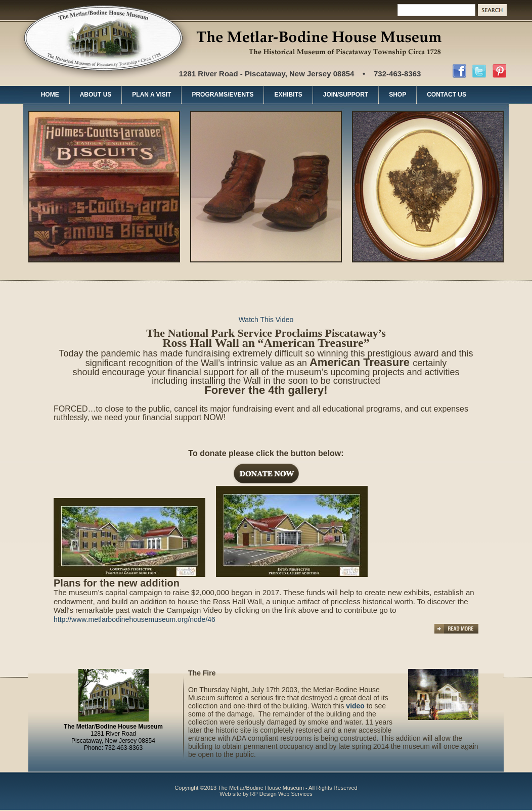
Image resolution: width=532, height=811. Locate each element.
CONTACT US (447, 95)
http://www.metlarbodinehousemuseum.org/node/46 (135, 619)
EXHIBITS (288, 95)
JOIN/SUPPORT (346, 95)
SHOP (397, 95)
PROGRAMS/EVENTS (223, 95)
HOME (50, 95)
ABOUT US (96, 95)
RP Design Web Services (281, 794)
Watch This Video (266, 320)
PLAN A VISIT (151, 95)
